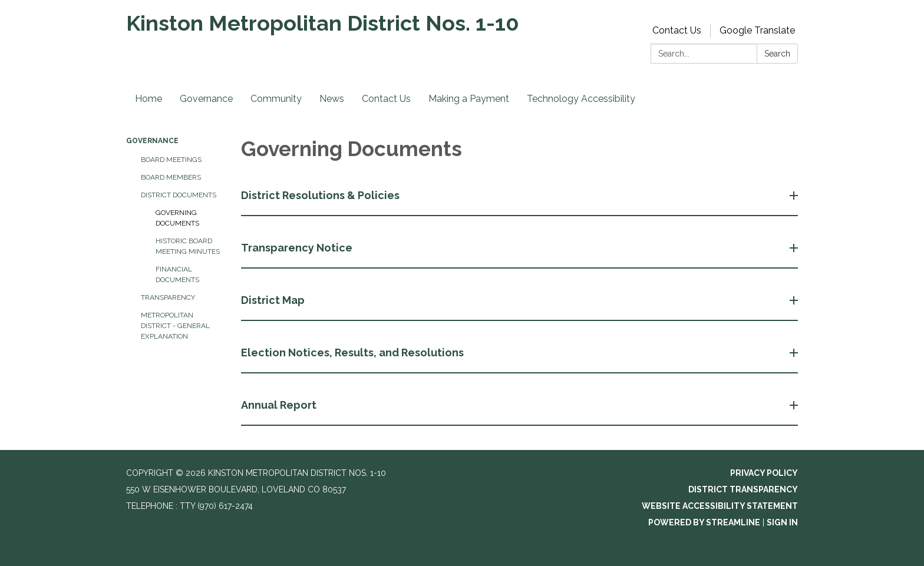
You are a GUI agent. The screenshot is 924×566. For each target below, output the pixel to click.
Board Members (171, 177)
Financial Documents (177, 274)
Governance (206, 99)
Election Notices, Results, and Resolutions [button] (354, 352)
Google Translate (757, 30)
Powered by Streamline (704, 522)
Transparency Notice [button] (298, 248)
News (332, 99)
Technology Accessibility (581, 99)
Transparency (168, 297)
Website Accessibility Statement (720, 506)
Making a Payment (469, 99)
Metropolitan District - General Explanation (175, 326)
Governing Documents (177, 218)
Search (777, 54)
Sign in (782, 522)
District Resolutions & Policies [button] (321, 195)
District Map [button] (274, 300)
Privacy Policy (764, 473)
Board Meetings (171, 160)
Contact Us (677, 30)
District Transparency (743, 489)
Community (276, 99)
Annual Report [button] (280, 405)
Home (148, 99)
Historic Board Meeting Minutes (188, 246)
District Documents (179, 195)
